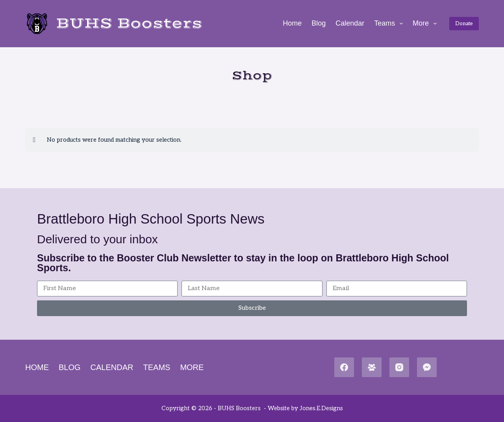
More (426, 24)
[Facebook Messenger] (427, 367)
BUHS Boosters (129, 23)
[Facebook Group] (372, 367)
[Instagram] (399, 367)
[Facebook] (344, 367)
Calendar (350, 23)
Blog (319, 23)
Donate (464, 24)
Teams (390, 24)
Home (292, 23)
